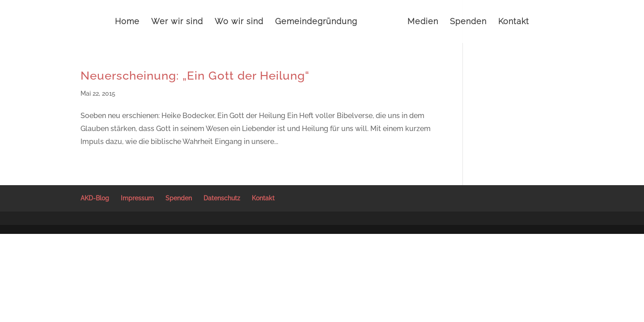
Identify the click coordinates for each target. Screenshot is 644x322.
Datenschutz (222, 198)
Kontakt (514, 22)
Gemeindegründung (316, 22)
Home (127, 22)
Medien (423, 22)
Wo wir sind (239, 22)
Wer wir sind (177, 22)
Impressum (137, 198)
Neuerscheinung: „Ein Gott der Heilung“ (195, 76)
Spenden (468, 22)
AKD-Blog (95, 198)
